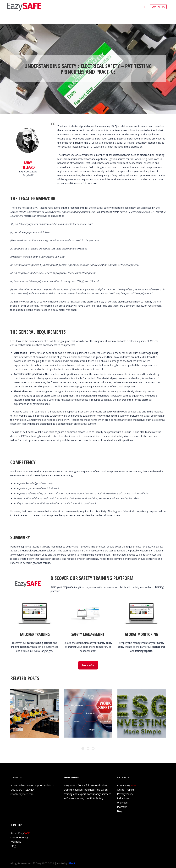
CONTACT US (158, 7)
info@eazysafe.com (22, 794)
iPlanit (72, 863)
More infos (88, 665)
